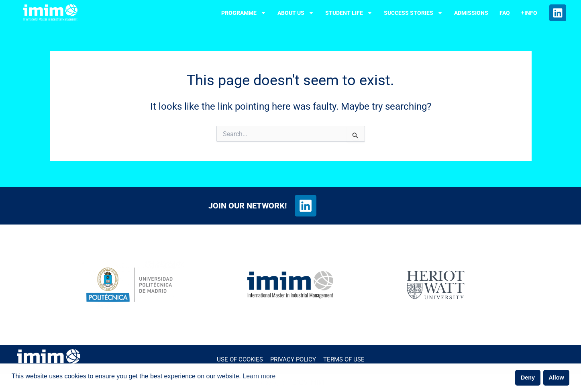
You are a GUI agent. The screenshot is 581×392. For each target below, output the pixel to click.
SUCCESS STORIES (413, 13)
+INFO (529, 13)
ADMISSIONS (471, 13)
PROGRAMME (244, 13)
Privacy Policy (293, 359)
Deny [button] (528, 378)
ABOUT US (296, 13)
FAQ (505, 13)
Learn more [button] (259, 376)
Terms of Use (344, 359)
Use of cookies (240, 359)
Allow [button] (556, 378)
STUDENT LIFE (349, 13)
